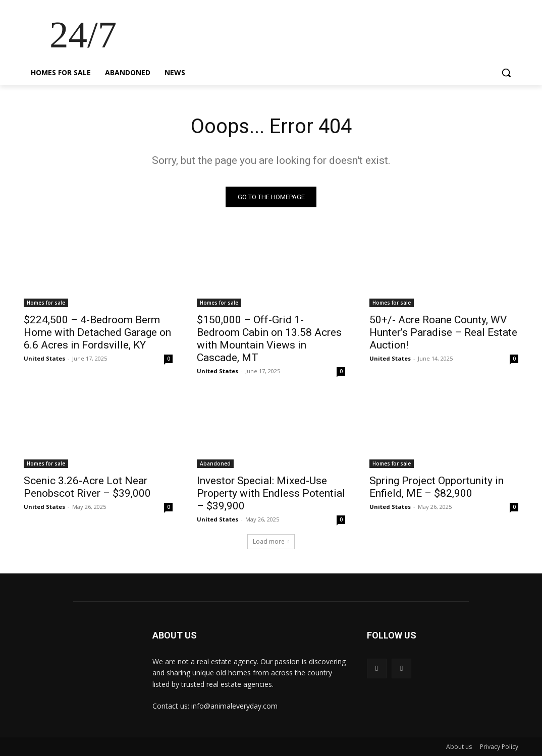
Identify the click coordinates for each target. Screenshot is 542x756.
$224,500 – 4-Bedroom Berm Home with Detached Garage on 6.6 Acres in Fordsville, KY (97, 332)
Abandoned (215, 463)
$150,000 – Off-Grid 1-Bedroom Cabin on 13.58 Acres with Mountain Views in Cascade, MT (269, 339)
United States (44, 358)
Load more (271, 541)
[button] (506, 73)
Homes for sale (46, 303)
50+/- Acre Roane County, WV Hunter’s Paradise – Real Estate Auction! (443, 332)
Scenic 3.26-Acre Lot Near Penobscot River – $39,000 (87, 487)
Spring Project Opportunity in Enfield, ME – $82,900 (437, 487)
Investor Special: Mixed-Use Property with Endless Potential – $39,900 (271, 493)
